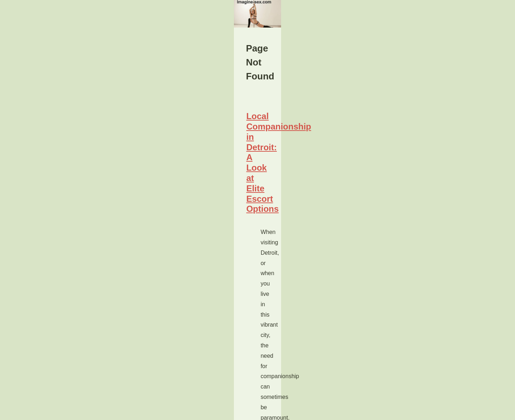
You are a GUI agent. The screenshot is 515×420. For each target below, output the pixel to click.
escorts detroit (144, 369)
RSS (153, 412)
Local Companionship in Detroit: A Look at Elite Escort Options (175, 315)
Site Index (385, 281)
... (154, 379)
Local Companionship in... (403, 327)
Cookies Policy (132, 412)
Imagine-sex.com (76, 412)
